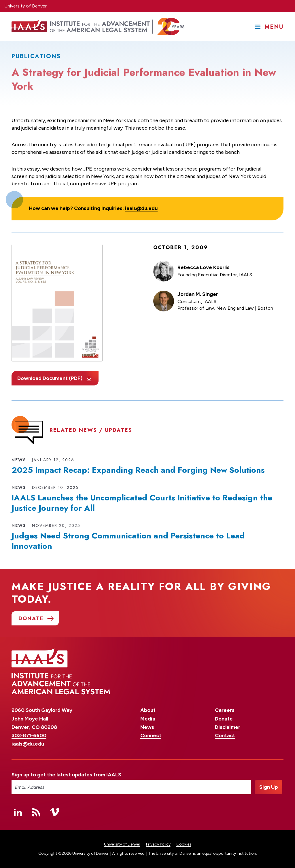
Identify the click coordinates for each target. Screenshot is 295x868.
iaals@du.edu (141, 208)
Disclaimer (228, 727)
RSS (36, 812)
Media (148, 719)
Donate (224, 719)
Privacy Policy (158, 844)
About (148, 710)
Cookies (184, 844)
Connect (151, 735)
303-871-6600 (29, 735)
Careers (225, 710)
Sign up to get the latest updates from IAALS (66, 775)
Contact (225, 735)
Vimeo (55, 812)
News (147, 727)
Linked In (18, 812)
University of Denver (25, 6)
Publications (36, 56)
